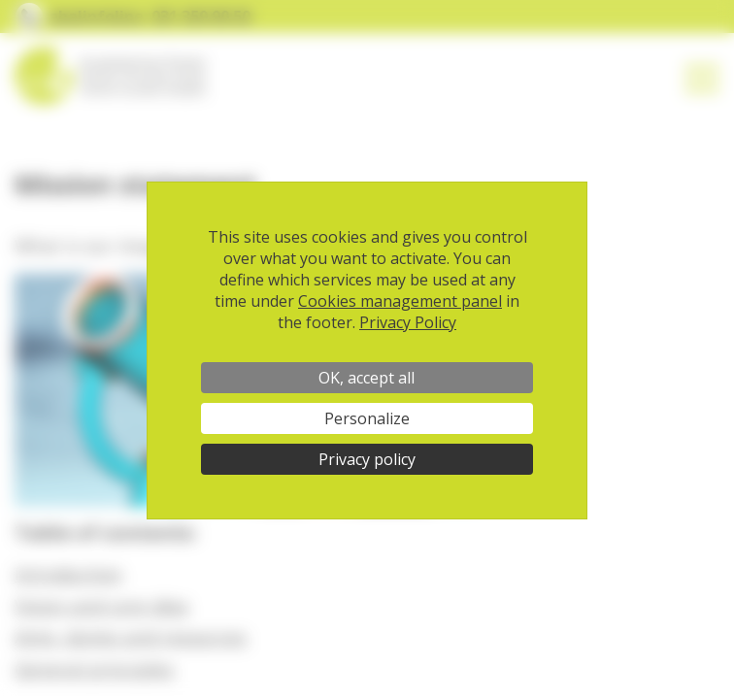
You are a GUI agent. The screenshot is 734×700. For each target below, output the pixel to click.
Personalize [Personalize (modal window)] (367, 418)
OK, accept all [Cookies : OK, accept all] (367, 378)
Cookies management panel (400, 301)
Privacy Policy (408, 322)
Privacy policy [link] (367, 459)
